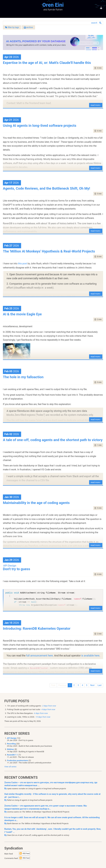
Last (100, 685)
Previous (62, 685)
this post (23, 264)
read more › (96, 105)
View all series (10, 767)
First (53, 685)
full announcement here (39, 656)
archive (28, 27)
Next (92, 685)
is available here (90, 656)
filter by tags (12, 27)
